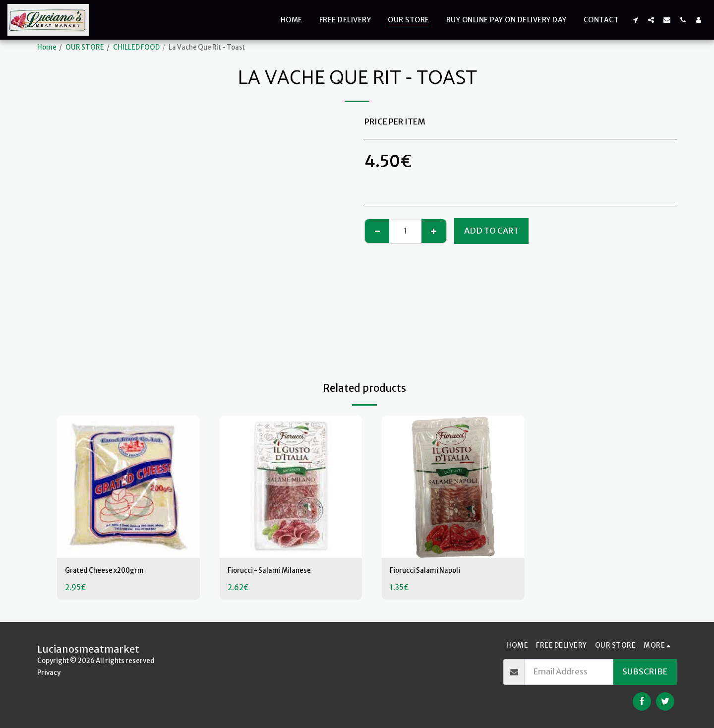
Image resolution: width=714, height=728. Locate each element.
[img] (128, 487)
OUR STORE (85, 47)
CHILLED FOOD (136, 47)
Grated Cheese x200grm (114, 572)
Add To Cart (491, 231)
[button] (635, 20)
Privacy (49, 673)
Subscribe (645, 672)
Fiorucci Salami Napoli (431, 572)
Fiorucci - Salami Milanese (277, 572)
